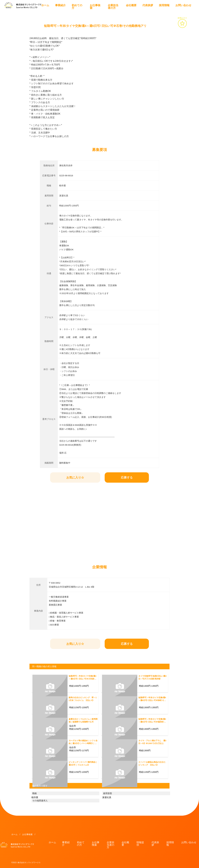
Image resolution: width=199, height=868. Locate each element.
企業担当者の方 (113, 7)
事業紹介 (60, 5)
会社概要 (131, 5)
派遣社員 (107, 797)
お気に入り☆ (75, 477)
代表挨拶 (148, 5)
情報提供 (140, 844)
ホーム (45, 5)
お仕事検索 (95, 7)
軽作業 (35, 797)
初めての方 (77, 7)
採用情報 (164, 5)
